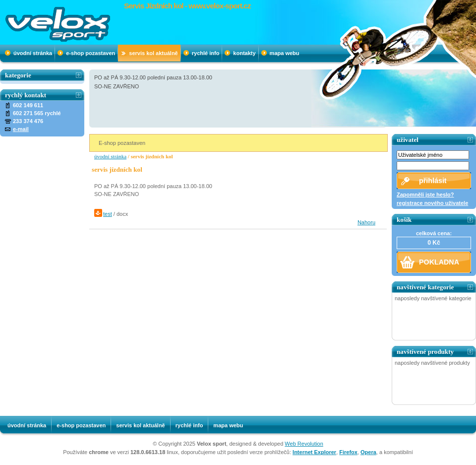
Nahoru (366, 222)
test (108, 214)
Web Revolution (304, 444)
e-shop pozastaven (90, 53)
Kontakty (244, 53)
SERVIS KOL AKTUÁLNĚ (153, 53)
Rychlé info (206, 53)
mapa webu (285, 53)
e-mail (21, 129)
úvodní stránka (33, 53)
